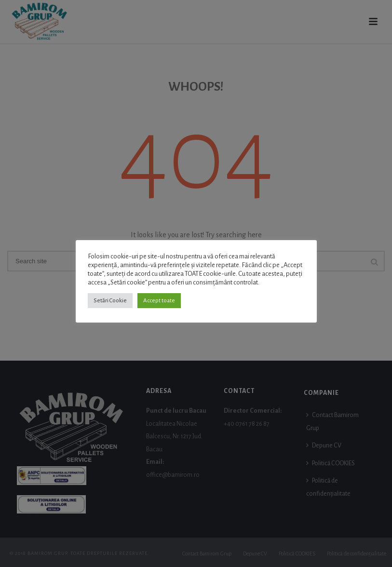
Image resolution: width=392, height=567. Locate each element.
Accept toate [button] (159, 301)
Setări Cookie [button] (110, 301)
